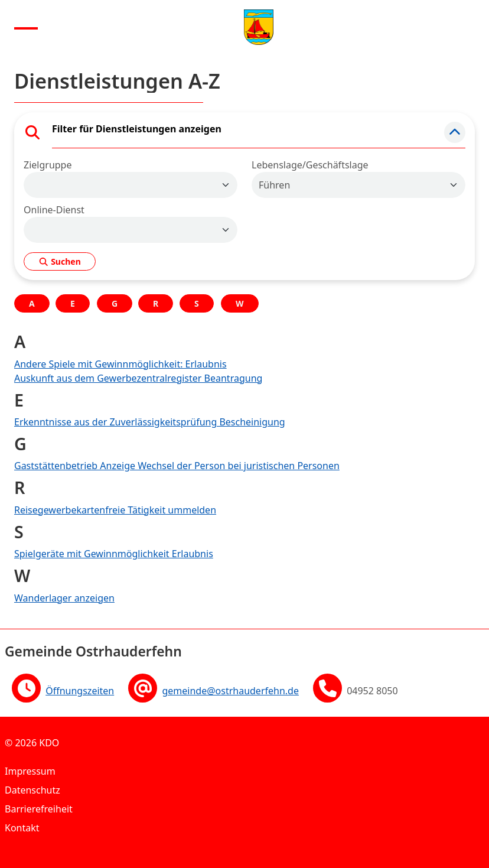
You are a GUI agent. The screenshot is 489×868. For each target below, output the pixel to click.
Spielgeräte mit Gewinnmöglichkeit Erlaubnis (114, 554)
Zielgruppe (48, 165)
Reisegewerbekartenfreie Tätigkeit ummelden (115, 510)
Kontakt (22, 828)
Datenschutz (32, 790)
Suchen (60, 261)
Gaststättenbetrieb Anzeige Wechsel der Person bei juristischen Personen (177, 466)
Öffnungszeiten (80, 691)
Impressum (30, 771)
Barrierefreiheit (39, 809)
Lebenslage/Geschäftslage (310, 165)
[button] (455, 132)
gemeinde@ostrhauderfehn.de (230, 691)
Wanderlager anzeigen (64, 598)
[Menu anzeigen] (26, 27)
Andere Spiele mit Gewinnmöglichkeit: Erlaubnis (120, 364)
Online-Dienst (54, 210)
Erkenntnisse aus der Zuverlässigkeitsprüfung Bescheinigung (150, 422)
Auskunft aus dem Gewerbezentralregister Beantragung (138, 378)
